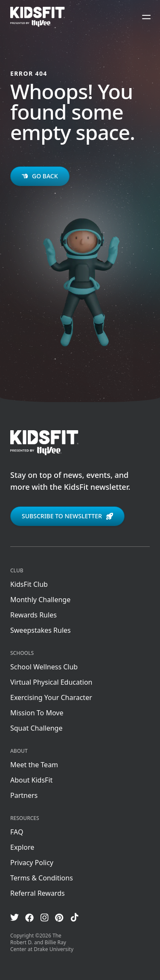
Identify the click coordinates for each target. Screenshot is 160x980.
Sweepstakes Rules (41, 630)
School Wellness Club (44, 667)
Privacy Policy (32, 863)
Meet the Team (34, 765)
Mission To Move (37, 713)
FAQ (17, 832)
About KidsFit (31, 780)
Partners (24, 795)
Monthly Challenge (40, 600)
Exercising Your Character (51, 697)
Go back (40, 176)
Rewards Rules (33, 615)
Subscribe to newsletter (67, 516)
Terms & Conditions (42, 878)
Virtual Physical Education (51, 682)
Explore (22, 847)
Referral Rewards (38, 893)
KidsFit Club (29, 584)
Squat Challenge (36, 728)
